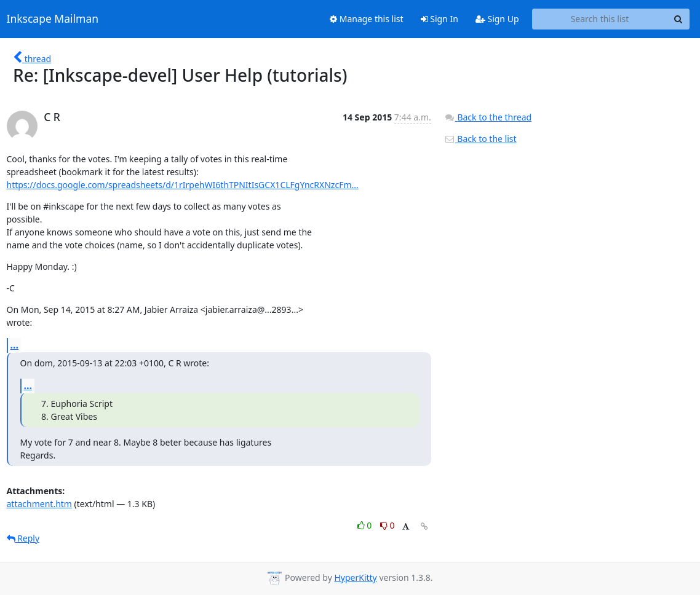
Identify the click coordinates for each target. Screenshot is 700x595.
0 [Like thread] (366, 525)
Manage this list (367, 19)
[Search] (678, 19)
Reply (23, 538)
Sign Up (497, 19)
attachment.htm (39, 504)
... (15, 345)
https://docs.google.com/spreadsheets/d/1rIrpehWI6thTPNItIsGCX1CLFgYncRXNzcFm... (183, 185)
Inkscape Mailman (53, 19)
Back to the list (480, 139)
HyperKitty (355, 577)
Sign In (439, 19)
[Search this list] (600, 19)
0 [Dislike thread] (388, 525)
